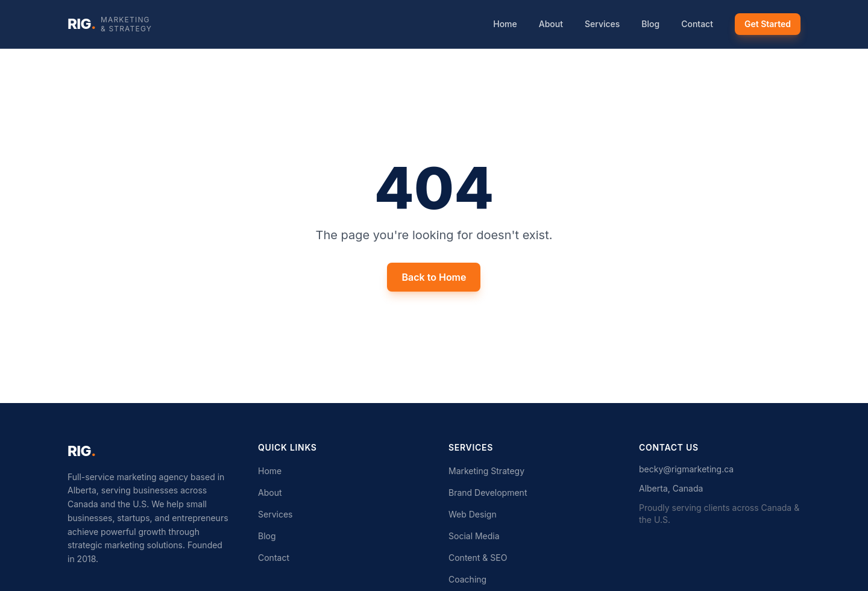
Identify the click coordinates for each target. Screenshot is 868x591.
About (551, 24)
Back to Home (434, 277)
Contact (697, 24)
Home (505, 24)
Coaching (467, 579)
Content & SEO (478, 558)
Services (602, 24)
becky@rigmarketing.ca (686, 469)
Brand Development (488, 492)
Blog (650, 24)
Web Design (473, 514)
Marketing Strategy (486, 471)
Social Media (474, 536)
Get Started (768, 24)
